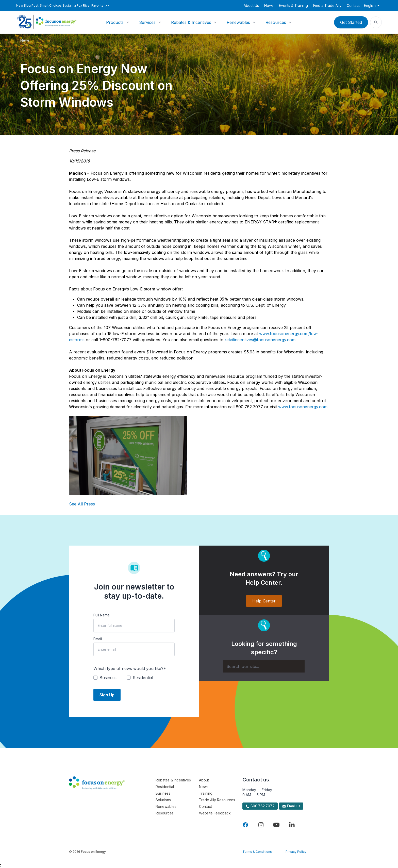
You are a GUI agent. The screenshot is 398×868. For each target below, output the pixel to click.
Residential (165, 787)
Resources (276, 22)
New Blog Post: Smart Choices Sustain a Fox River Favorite (63, 6)
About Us (251, 5)
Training (206, 793)
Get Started (351, 22)
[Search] (264, 666)
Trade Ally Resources (217, 800)
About (204, 780)
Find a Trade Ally (327, 5)
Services (147, 22)
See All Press (82, 504)
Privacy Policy (296, 852)
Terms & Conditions (257, 852)
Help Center (264, 601)
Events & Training (293, 5)
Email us (291, 806)
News (269, 5)
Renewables (238, 22)
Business (163, 793)
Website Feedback (215, 813)
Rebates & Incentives (191, 22)
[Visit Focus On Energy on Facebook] (245, 825)
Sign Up (107, 695)
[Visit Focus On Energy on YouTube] (276, 825)
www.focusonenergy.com (303, 407)
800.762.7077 (260, 806)
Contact (353, 5)
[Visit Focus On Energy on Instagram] (261, 825)
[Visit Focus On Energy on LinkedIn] (292, 825)
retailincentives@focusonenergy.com (260, 340)
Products (115, 22)
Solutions (163, 800)
